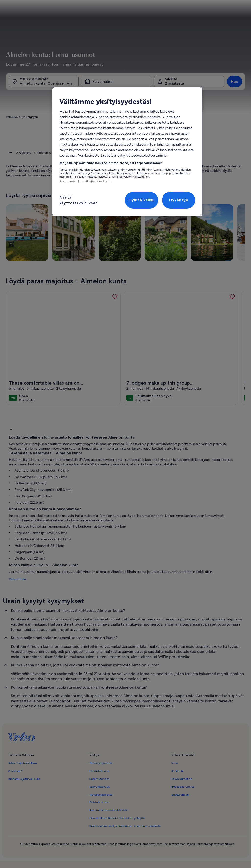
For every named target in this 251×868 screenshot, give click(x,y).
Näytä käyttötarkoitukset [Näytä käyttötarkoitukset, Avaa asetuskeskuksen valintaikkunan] (78, 200)
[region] (127, 152)
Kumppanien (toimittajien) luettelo (85, 181)
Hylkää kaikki (142, 200)
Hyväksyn (179, 200)
